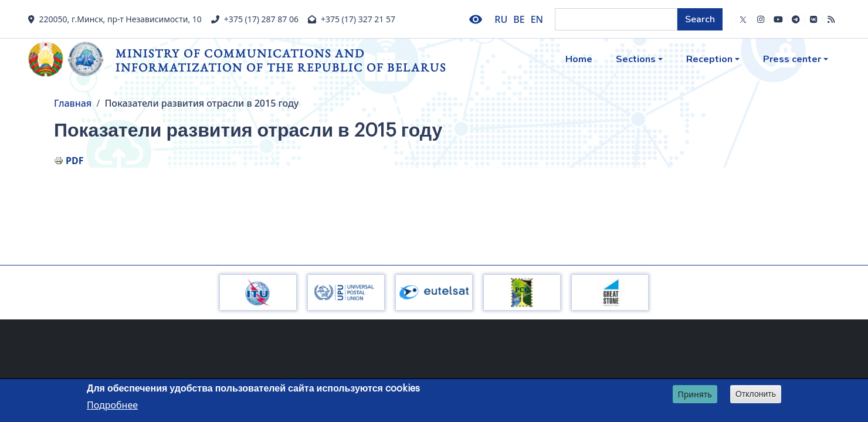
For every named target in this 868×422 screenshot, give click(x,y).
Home (579, 59)
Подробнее (112, 406)
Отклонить (756, 394)
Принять (695, 395)
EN (537, 19)
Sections (636, 59)
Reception (709, 59)
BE (519, 19)
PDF (74, 161)
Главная (73, 103)
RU (501, 19)
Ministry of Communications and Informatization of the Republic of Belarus (281, 60)
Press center (792, 59)
